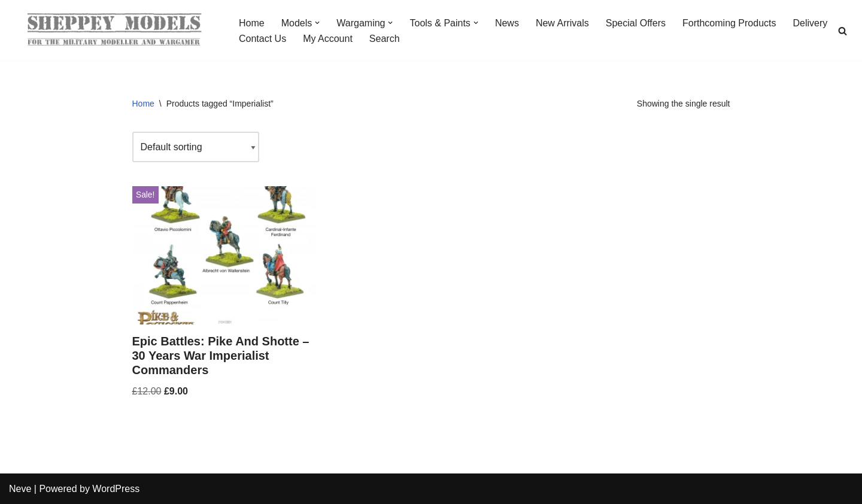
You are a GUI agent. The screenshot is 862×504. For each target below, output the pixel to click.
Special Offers (636, 23)
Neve (20, 489)
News (507, 23)
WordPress (116, 489)
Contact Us (262, 39)
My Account (328, 39)
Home (252, 23)
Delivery (811, 23)
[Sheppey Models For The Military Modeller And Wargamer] (114, 31)
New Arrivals (562, 23)
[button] (317, 23)
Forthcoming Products (729, 23)
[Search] (843, 31)
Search (385, 39)
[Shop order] (196, 147)
